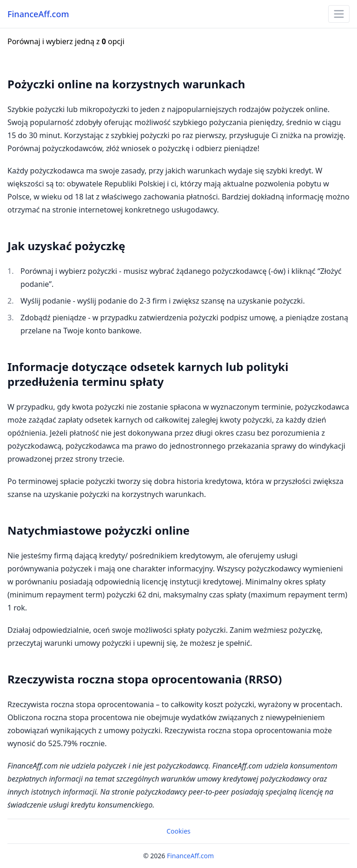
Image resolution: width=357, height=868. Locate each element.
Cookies (178, 831)
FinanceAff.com (38, 14)
